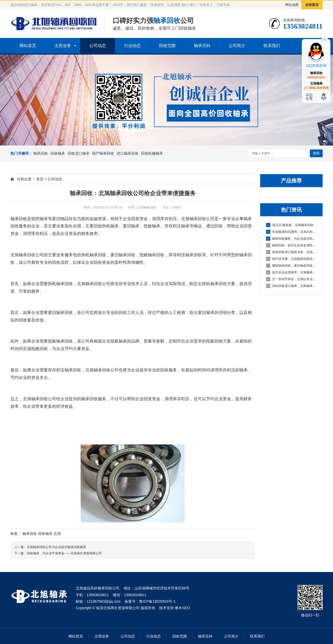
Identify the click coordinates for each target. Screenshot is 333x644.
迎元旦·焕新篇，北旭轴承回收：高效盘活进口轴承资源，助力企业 (292, 225)
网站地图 (292, 5)
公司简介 (237, 46)
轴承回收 (41, 153)
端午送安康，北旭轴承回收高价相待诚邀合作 (292, 259)
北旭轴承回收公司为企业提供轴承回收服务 (56, 547)
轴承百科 (202, 46)
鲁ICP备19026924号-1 (157, 601)
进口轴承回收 (127, 153)
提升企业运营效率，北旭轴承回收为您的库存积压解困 (292, 272)
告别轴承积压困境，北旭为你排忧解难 (292, 232)
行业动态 (132, 46)
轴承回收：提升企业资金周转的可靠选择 (292, 245)
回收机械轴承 (152, 153)
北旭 (57, 534)
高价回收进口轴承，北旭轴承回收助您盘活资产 (292, 286)
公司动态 (98, 46)
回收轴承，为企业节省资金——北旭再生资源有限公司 (64, 553)
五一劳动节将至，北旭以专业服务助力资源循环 (292, 279)
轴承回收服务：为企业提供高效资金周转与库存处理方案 (292, 239)
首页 (40, 179)
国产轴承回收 (103, 153)
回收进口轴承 (79, 153)
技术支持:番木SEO (174, 608)
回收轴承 (58, 153)
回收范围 (167, 46)
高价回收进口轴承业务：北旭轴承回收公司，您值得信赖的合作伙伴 (292, 252)
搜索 (316, 153)
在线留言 (312, 5)
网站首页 (28, 46)
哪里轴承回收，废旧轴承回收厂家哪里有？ (292, 266)
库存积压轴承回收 (185, 255)
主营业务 (63, 46)
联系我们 (272, 46)
